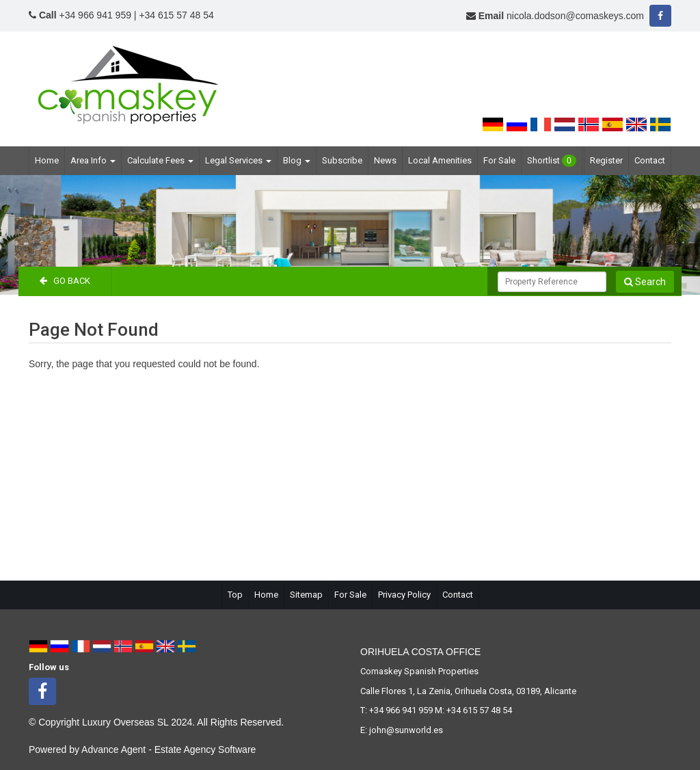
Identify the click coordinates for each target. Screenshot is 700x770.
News (385, 160)
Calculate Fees (160, 160)
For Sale (499, 160)
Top (235, 595)
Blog (297, 160)
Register (606, 160)
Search (645, 282)
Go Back (65, 281)
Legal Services (238, 160)
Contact (650, 160)
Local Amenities (440, 160)
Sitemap (306, 595)
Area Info (93, 160)
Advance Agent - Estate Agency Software (169, 749)
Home (47, 160)
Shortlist (552, 161)
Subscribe (342, 160)
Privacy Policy (404, 595)
